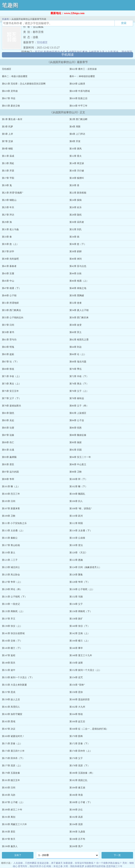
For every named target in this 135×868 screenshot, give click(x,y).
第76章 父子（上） (79, 391)
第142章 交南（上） (80, 633)
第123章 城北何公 (11, 567)
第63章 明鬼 (8, 347)
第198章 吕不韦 (77, 839)
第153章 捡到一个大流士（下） (18, 677)
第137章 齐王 (9, 619)
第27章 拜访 (8, 215)
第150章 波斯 (76, 663)
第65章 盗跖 (8, 354)
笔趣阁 (10, 5)
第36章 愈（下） (78, 244)
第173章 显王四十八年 (13, 751)
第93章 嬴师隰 (9, 457)
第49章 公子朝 (9, 296)
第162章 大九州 (77, 707)
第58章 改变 (76, 325)
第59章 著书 (8, 332)
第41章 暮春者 (9, 266)
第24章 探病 (76, 200)
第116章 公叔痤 (77, 538)
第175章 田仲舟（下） (13, 758)
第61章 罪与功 (9, 340)
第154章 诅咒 (76, 677)
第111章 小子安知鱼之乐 (14, 523)
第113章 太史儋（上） (13, 531)
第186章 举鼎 (76, 795)
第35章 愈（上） (10, 244)
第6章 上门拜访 (77, 134)
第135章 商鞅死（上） (13, 611)
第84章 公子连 (77, 420)
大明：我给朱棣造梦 (74, 866)
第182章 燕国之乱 (78, 780)
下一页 (117, 855)
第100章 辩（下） (78, 479)
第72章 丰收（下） (79, 376)
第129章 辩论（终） (12, 589)
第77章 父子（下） (12, 398)
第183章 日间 (9, 788)
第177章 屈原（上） (12, 766)
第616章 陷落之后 (78, 98)
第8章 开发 (75, 141)
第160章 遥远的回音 (80, 699)
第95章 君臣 (8, 464)
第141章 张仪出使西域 (13, 633)
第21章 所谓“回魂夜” (13, 193)
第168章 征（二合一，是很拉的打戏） (89, 729)
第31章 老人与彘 (10, 229)
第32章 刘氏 (76, 229)
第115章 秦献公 (10, 538)
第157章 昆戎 (9, 692)
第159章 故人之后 (11, 699)
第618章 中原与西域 (80, 91)
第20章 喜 (74, 185)
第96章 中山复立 (78, 464)
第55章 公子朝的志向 (13, 318)
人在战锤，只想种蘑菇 (25, 863)
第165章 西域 (9, 721)
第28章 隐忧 (76, 215)
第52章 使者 (76, 303)
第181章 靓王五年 (11, 780)
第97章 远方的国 (10, 472)
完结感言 (42, 42)
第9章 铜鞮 (7, 149)
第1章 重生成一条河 (12, 119)
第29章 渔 (7, 222)
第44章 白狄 (76, 273)
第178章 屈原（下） (80, 766)
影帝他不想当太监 (55, 52)
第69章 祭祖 (8, 369)
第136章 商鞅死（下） (81, 611)
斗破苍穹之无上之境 (101, 52)
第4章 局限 (75, 127)
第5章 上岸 (7, 134)
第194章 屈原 (76, 824)
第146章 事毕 (76, 648)
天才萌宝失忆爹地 (77, 52)
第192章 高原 (76, 817)
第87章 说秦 (8, 435)
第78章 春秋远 (77, 398)
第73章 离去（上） (12, 384)
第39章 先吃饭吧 (10, 259)
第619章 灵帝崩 (10, 91)
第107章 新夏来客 (11, 509)
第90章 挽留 (76, 442)
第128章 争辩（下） (80, 582)
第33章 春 (7, 237)
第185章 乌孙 (9, 795)
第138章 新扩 (76, 619)
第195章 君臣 (9, 832)
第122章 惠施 (76, 560)
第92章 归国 (76, 450)
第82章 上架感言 (78, 413)
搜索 (124, 23)
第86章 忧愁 (76, 428)
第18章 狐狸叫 (77, 178)
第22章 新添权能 (78, 193)
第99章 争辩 (8, 479)
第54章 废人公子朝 (79, 310)
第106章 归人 (76, 501)
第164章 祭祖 (76, 714)
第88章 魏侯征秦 (78, 435)
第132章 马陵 (76, 597)
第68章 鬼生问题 (78, 362)
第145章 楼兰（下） (12, 648)
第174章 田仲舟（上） (81, 751)
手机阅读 (67, 55)
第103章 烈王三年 (11, 494)
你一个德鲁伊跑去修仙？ (109, 863)
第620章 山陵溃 (77, 84)
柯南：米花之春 (55, 866)
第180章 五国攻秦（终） (82, 773)
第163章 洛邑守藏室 (12, 714)
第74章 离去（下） (79, 384)
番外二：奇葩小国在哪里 (15, 76)
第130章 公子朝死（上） (82, 589)
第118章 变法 (76, 545)
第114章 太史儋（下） (81, 531)
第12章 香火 (76, 156)
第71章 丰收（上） (12, 376)
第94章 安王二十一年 (80, 457)
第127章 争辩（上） (12, 582)
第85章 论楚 (8, 428)
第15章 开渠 (8, 171)
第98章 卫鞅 (76, 472)
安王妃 (39, 52)
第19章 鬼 (7, 185)
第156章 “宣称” (77, 685)
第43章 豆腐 (8, 273)
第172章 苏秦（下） (80, 744)
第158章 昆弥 (76, 692)
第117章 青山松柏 (11, 545)
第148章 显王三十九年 (81, 655)
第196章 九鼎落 (77, 832)
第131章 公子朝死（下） (14, 597)
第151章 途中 (9, 670)
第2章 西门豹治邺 (78, 119)
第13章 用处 (8, 163)
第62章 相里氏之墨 (79, 340)
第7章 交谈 (7, 141)
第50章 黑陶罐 (77, 296)
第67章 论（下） (10, 362)
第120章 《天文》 (78, 553)
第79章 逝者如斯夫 (12, 406)
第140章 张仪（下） (80, 626)
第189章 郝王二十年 (12, 810)
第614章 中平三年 (78, 106)
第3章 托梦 (7, 127)
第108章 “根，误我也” (81, 509)
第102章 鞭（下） (78, 486)
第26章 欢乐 (76, 207)
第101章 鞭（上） (11, 486)
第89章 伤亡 (8, 442)
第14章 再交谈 (77, 163)
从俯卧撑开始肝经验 (95, 866)
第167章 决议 (9, 729)
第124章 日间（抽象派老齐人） (85, 567)
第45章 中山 (8, 281)
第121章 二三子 (10, 560)
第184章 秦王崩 (77, 788)
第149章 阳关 (9, 663)
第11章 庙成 (8, 156)
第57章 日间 (8, 325)
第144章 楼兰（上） (80, 641)
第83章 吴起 (8, 420)
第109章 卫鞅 (9, 516)
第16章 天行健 (77, 171)
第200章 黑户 (76, 846)
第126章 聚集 (76, 575)
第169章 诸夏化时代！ (13, 736)
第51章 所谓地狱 (10, 303)
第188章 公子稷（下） (81, 802)
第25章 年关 (8, 207)
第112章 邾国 (76, 523)
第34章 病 (74, 237)
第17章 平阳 (8, 178)
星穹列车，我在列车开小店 (32, 866)
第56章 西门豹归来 (79, 318)
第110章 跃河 (76, 516)
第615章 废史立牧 (11, 106)
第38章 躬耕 (76, 251)
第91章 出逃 (8, 450)
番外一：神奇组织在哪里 (82, 76)
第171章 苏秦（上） (12, 744)
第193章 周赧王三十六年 (14, 824)
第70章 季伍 (76, 369)
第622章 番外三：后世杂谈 (83, 69)
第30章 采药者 (77, 222)
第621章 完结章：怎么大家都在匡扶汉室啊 (24, 84)
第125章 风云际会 (11, 575)
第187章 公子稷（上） (13, 802)
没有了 (18, 855)
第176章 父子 (76, 758)
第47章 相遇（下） (12, 288)
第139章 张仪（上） (12, 626)
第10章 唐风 (76, 149)
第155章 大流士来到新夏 (14, 685)
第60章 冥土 (76, 332)
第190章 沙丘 (76, 810)
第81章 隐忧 (8, 413)
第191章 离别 (9, 817)
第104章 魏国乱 (77, 494)
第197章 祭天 (9, 839)
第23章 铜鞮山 (9, 200)
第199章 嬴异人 (10, 846)
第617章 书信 (9, 98)
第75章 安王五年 (10, 391)
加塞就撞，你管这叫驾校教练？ (79, 863)
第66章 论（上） (78, 354)
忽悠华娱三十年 (114, 866)
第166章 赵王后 (77, 721)
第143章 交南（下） (12, 641)
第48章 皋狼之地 (78, 288)
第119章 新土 (9, 553)
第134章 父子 (76, 604)
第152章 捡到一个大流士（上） (85, 670)
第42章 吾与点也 (78, 266)
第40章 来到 (76, 259)
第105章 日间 (9, 501)
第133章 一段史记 (11, 604)
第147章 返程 (9, 655)
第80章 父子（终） (79, 406)
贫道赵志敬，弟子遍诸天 (50, 863)
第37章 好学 (8, 251)
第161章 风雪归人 (11, 707)
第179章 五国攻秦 (11, 773)
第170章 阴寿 (76, 736)
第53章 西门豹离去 (12, 310)
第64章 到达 (76, 347)
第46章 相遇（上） (79, 281)
